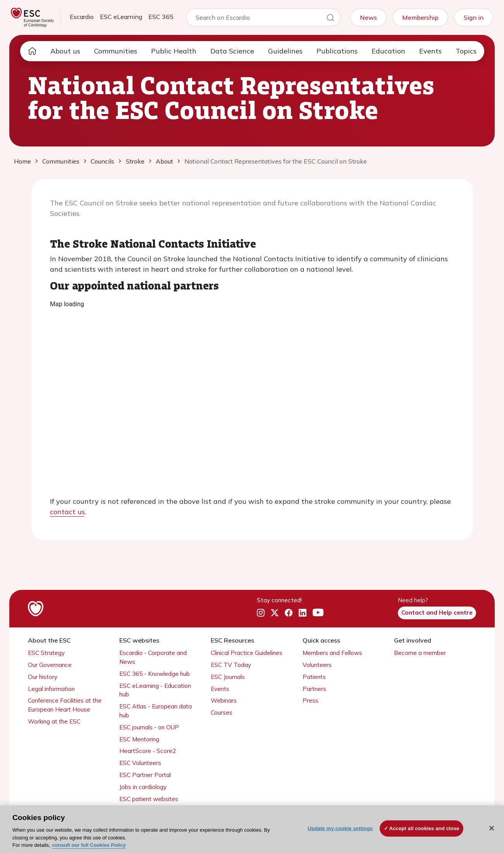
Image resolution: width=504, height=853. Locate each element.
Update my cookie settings (340, 828)
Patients (314, 677)
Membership (420, 17)
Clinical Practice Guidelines (247, 653)
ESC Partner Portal (145, 775)
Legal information (51, 689)
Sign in (474, 17)
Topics (466, 51)
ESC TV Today (231, 665)
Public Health (174, 51)
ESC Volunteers (140, 763)
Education (388, 51)
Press (310, 700)
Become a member (420, 653)
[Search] (330, 19)
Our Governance (50, 665)
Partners (314, 689)
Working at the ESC (54, 721)
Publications (337, 51)
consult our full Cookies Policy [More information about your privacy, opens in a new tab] (89, 845)
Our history (43, 677)
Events (430, 51)
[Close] (492, 828)
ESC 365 (161, 17)
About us (65, 51)
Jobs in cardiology (143, 787)
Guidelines (285, 51)
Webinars (224, 700)
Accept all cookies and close (424, 828)
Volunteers (317, 665)
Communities (116, 51)
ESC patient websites (149, 799)
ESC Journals (228, 677)
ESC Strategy (46, 653)
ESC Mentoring (139, 739)
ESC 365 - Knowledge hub (155, 674)
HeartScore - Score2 (148, 751)
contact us (67, 512)
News (368, 17)
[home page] (32, 51)
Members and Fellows (332, 653)
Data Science (232, 51)
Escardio (82, 17)
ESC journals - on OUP (149, 727)
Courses (222, 713)
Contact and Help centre (437, 613)
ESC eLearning (121, 17)
